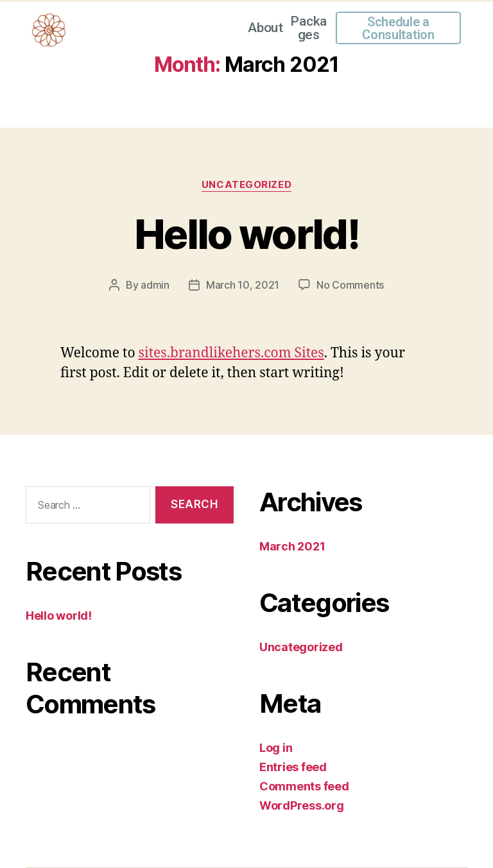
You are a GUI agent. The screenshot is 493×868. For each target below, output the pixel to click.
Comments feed (304, 786)
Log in (276, 748)
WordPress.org (302, 805)
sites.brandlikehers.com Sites (231, 353)
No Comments (350, 285)
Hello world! (246, 234)
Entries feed (293, 767)
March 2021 (292, 546)
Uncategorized (246, 185)
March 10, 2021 (243, 285)
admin (155, 285)
